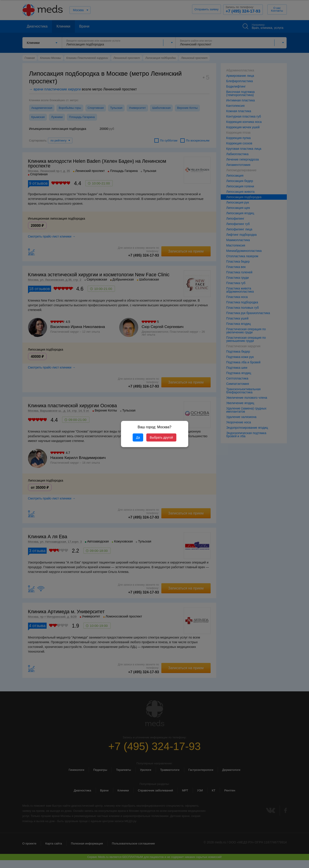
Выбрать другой (161, 437)
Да (138, 437)
